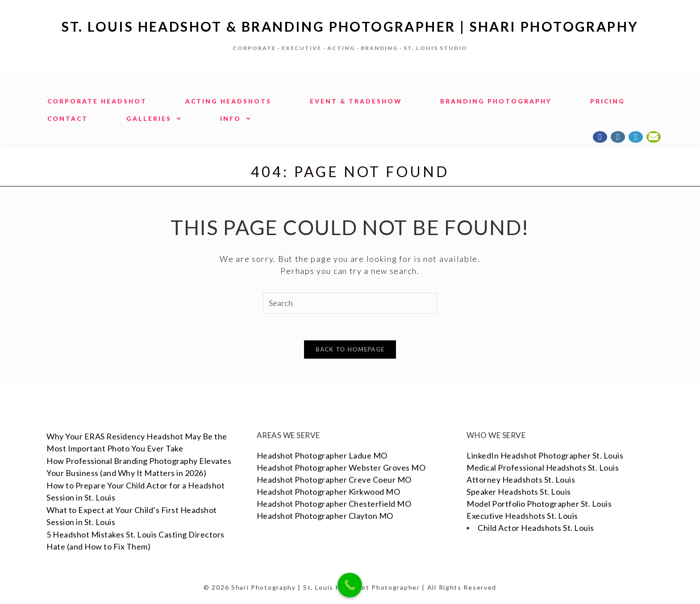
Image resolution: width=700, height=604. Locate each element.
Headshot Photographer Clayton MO (325, 516)
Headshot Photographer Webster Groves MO (341, 467)
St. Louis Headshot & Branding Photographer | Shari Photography (350, 26)
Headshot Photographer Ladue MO (322, 455)
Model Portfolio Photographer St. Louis (539, 504)
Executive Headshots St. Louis (522, 516)
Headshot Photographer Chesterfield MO (334, 504)
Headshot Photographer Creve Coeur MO (334, 480)
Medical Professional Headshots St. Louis (543, 467)
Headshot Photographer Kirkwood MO (329, 492)
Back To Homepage (350, 349)
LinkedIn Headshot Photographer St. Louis (545, 455)
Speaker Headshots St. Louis (519, 492)
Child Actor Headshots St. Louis (536, 528)
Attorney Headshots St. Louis (521, 480)
